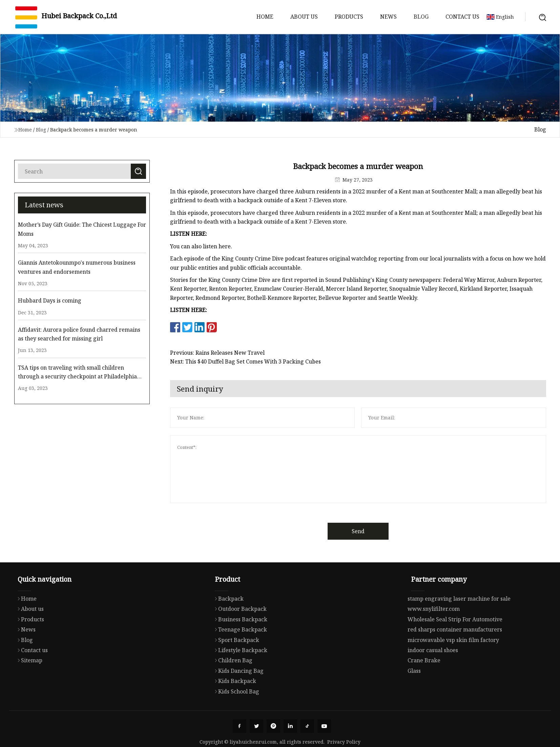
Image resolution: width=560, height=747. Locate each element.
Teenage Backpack (239, 656)
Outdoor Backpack (239, 635)
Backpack (227, 625)
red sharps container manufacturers (455, 657)
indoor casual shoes (433, 678)
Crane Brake (424, 688)
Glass (414, 698)
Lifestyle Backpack (239, 677)
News (388, 17)
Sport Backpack (235, 666)
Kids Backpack (234, 707)
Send (372, 531)
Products (349, 17)
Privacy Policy (344, 742)
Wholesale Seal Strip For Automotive (455, 647)
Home (265, 17)
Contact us (462, 17)
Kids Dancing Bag (237, 697)
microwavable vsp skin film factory (453, 667)
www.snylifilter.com (434, 637)
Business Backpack (239, 646)
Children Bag (232, 687)
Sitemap (28, 685)
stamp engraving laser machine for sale (459, 626)
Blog (421, 17)
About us (304, 17)
